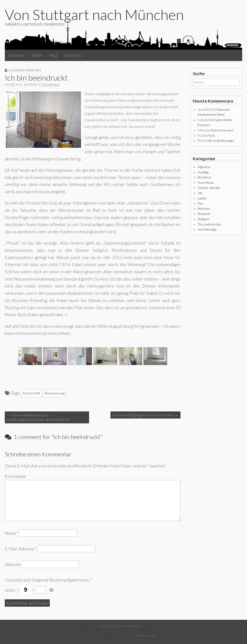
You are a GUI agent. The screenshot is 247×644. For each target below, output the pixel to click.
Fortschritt (31, 393)
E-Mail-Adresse (21, 549)
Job (200, 193)
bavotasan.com (146, 635)
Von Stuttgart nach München (94, 14)
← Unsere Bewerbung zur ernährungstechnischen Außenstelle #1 (39, 417)
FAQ (53, 55)
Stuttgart (203, 219)
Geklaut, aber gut (209, 188)
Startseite (17, 55)
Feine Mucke (206, 183)
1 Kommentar (50, 84)
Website (13, 565)
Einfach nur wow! (223, 130)
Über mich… (74, 55)
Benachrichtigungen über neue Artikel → (145, 415)
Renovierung (55, 393)
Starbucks (204, 214)
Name (12, 533)
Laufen (202, 198)
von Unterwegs (207, 229)
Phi (13, 84)
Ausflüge (203, 172)
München (33, 70)
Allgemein (16, 70)
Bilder (37, 55)
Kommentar (16, 476)
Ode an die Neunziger (220, 141)
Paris (212, 136)
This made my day (209, 224)
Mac (200, 203)
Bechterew (204, 177)
